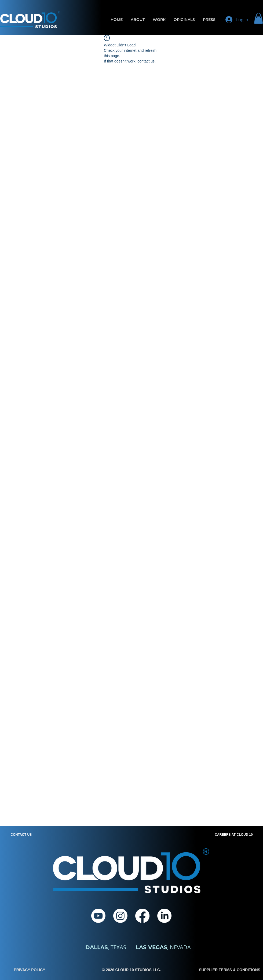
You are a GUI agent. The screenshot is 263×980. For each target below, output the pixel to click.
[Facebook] (142, 916)
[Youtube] (98, 916)
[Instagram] (120, 916)
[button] (258, 18)
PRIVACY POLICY (30, 970)
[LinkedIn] (164, 916)
